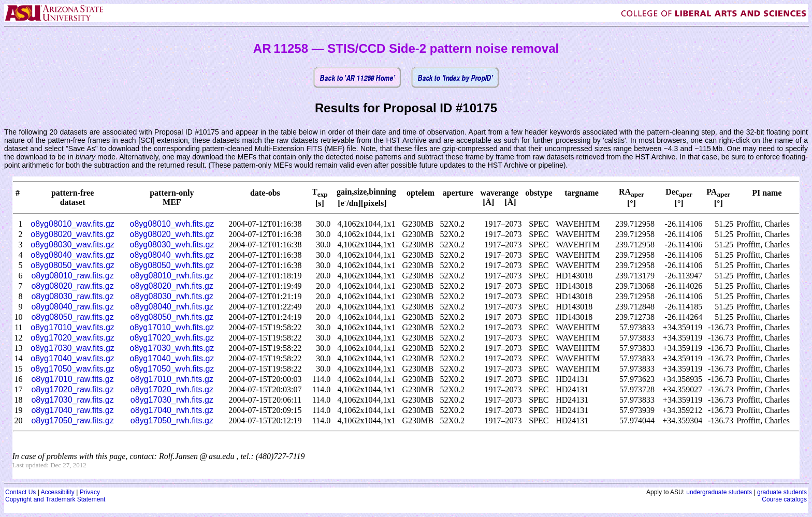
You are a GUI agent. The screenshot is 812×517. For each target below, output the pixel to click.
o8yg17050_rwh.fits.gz (172, 420)
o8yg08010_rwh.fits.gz (172, 276)
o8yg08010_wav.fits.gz (72, 224)
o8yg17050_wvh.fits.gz (172, 369)
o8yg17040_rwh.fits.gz (172, 410)
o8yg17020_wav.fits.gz (72, 338)
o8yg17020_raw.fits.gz (72, 389)
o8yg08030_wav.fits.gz (72, 245)
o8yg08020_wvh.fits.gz (172, 234)
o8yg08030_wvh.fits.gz (172, 245)
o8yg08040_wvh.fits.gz (172, 255)
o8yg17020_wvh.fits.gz (172, 338)
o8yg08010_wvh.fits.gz (172, 224)
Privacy (90, 492)
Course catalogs (784, 499)
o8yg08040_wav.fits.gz (72, 255)
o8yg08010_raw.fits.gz (72, 276)
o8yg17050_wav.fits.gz (72, 369)
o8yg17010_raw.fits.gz (72, 379)
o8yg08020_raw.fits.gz (72, 286)
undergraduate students (719, 492)
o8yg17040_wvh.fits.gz (172, 358)
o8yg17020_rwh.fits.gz (172, 389)
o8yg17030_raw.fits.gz (72, 400)
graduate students (782, 492)
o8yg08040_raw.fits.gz (72, 307)
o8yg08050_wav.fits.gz (72, 265)
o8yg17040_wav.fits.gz (72, 358)
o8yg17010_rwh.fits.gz (172, 379)
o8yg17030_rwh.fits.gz (172, 400)
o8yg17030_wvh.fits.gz (172, 348)
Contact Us (20, 492)
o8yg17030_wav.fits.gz (72, 348)
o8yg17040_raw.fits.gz (72, 410)
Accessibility (57, 492)
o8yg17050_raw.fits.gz (72, 420)
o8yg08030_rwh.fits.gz (172, 296)
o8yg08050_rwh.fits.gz (172, 317)
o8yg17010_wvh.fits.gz (172, 327)
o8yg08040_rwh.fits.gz (172, 307)
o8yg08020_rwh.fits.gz (172, 286)
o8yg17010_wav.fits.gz (72, 327)
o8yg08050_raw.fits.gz (72, 317)
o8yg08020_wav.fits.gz (72, 234)
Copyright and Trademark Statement (55, 499)
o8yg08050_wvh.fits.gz (172, 265)
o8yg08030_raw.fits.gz (72, 296)
